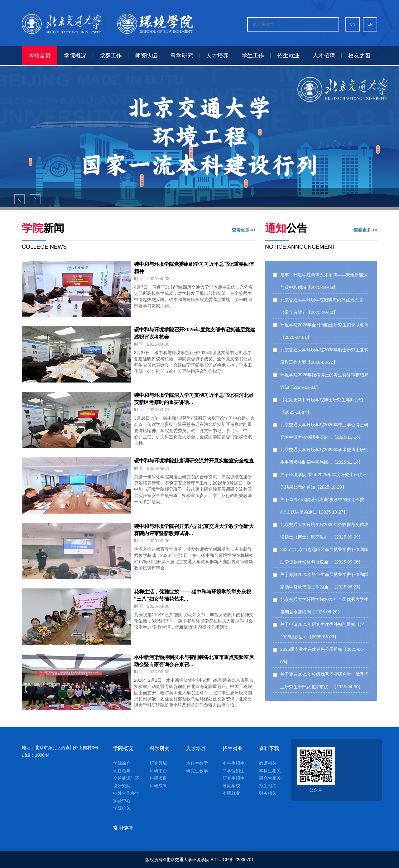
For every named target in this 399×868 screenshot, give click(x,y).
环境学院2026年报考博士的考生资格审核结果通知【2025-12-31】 (324, 381)
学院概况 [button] (75, 56)
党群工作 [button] (111, 56)
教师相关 (268, 763)
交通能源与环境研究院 (126, 782)
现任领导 (122, 771)
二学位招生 (233, 771)
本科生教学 (197, 763)
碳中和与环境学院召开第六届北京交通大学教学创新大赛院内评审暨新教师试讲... (194, 530)
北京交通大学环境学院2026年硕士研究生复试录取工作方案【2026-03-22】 (324, 356)
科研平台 (158, 771)
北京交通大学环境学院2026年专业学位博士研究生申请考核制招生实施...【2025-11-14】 (324, 431)
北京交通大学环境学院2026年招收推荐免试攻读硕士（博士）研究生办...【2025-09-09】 (324, 531)
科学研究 (160, 748)
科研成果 (158, 786)
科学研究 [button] (182, 56)
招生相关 (268, 786)
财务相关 (268, 793)
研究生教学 (197, 771)
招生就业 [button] (288, 56)
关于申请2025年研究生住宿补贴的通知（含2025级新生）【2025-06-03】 (322, 631)
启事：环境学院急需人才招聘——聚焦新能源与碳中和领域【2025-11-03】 (324, 281)
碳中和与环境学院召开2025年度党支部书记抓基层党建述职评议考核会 (195, 333)
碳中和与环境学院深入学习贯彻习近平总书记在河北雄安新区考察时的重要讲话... (194, 399)
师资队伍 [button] (146, 56)
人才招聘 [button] (324, 56)
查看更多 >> (244, 230)
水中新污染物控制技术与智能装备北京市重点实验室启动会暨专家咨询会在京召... (194, 661)
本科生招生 (233, 763)
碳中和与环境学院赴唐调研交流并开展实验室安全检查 (194, 461)
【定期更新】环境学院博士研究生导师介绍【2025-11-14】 (322, 406)
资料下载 (269, 748)
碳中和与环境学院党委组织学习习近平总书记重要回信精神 (194, 268)
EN (370, 24)
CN (352, 24)
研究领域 (158, 763)
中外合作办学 (126, 793)
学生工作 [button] (253, 56)
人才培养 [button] (217, 56)
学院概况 (123, 748)
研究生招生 (233, 778)
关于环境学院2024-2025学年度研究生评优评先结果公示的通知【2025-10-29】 (323, 481)
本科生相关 (270, 771)
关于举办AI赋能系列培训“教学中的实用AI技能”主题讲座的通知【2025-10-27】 (322, 506)
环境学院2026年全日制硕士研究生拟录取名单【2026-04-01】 (324, 331)
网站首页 (40, 56)
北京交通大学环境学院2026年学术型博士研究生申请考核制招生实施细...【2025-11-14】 (324, 456)
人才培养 (196, 748)
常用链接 (123, 828)
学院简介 (122, 763)
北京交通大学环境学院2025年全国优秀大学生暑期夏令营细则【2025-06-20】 (324, 606)
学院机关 (122, 808)
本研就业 (231, 793)
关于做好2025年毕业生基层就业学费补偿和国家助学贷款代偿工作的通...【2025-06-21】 (324, 581)
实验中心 (122, 801)
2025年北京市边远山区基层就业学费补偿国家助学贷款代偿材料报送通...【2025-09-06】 (324, 556)
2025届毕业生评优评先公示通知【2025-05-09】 (322, 656)
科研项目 (158, 778)
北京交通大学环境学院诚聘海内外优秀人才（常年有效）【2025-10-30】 (322, 306)
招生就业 (233, 748)
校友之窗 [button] (359, 56)
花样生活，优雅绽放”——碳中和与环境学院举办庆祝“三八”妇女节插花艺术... (193, 595)
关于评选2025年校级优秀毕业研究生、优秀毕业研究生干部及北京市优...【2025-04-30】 (324, 680)
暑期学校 (231, 786)
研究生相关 (270, 778)
